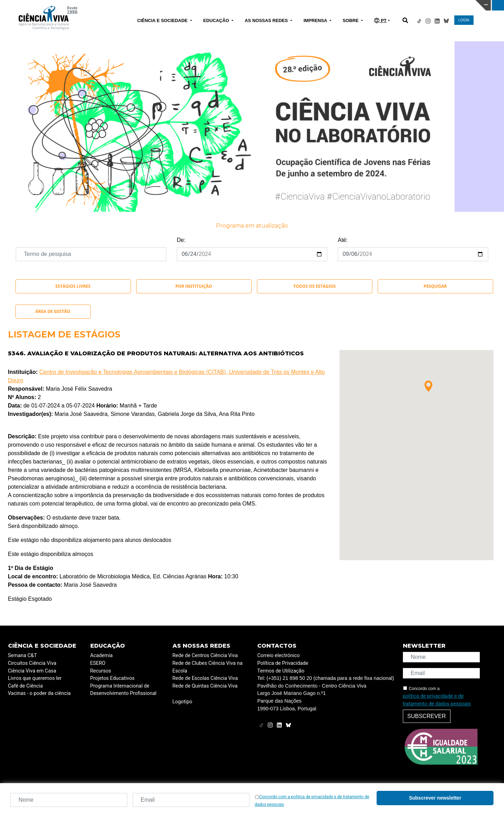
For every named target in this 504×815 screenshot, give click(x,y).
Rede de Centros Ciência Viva (205, 656)
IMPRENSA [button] (316, 20)
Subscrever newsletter (435, 798)
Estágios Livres (73, 286)
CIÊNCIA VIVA (340, 5)
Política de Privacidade (283, 663)
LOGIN (464, 20)
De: (181, 240)
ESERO (98, 663)
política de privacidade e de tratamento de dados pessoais (437, 700)
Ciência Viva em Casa (32, 671)
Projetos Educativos (113, 678)
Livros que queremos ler (35, 678)
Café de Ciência (26, 686)
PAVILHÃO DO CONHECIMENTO (227, 5)
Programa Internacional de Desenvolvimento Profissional (124, 690)
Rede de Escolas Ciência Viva (205, 678)
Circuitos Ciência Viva (32, 663)
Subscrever (427, 716)
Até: (343, 240)
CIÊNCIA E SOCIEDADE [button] (163, 20)
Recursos (101, 671)
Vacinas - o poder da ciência (39, 693)
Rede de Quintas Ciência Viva (205, 686)
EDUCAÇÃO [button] (217, 20)
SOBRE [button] (351, 20)
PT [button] (380, 20)
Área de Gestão (53, 311)
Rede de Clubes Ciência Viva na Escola (208, 667)
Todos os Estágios (314, 286)
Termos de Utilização (281, 671)
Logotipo (183, 702)
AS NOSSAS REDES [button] (267, 20)
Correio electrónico (278, 656)
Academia (101, 656)
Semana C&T (23, 656)
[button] (428, 386)
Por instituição (194, 286)
